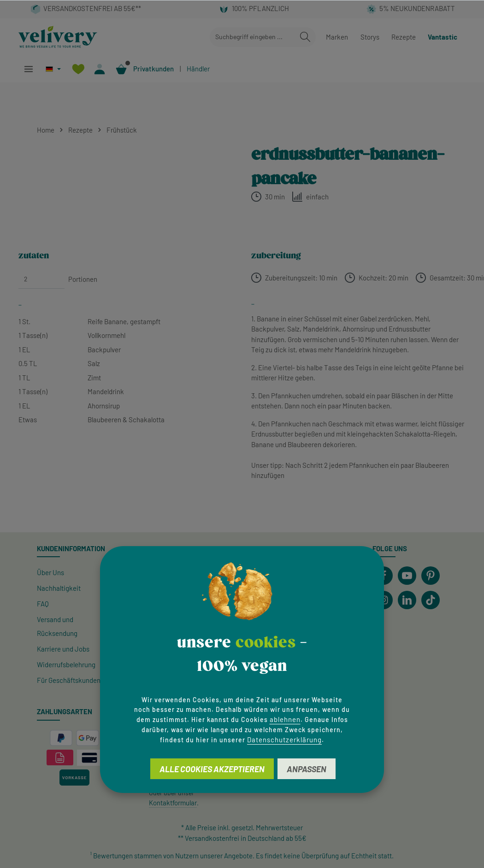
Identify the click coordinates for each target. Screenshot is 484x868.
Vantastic (443, 37)
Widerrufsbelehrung (66, 664)
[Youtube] (407, 576)
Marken (337, 37)
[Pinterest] (431, 576)
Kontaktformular (173, 803)
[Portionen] (41, 279)
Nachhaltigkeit (59, 588)
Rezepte (404, 37)
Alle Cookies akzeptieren (212, 769)
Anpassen (307, 769)
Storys (370, 37)
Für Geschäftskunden (69, 680)
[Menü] (28, 69)
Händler (198, 69)
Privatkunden (153, 69)
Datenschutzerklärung (284, 740)
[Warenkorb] (121, 69)
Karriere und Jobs (63, 649)
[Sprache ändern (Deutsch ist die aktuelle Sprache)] (53, 69)
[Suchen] (305, 37)
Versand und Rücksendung (57, 626)
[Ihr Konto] (100, 69)
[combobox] (252, 37)
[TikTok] (431, 600)
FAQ (43, 604)
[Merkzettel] (78, 69)
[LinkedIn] (407, 600)
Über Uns (50, 572)
